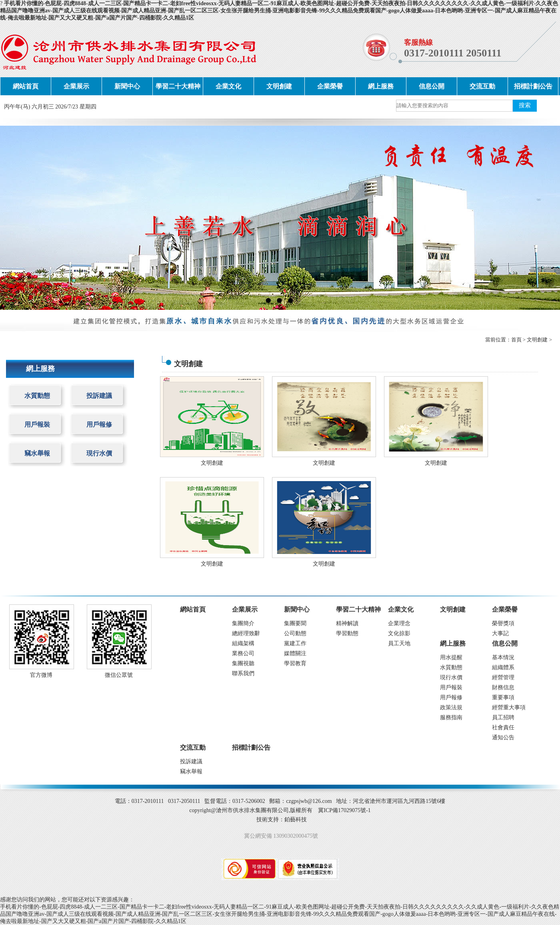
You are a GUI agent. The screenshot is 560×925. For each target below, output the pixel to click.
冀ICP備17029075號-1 (344, 810)
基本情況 (503, 657)
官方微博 (41, 675)
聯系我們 (243, 673)
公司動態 (295, 633)
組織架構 (243, 643)
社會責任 (503, 727)
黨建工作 (295, 643)
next (538, 218)
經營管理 (503, 677)
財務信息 (503, 687)
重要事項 (503, 697)
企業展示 (76, 86)
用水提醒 (451, 657)
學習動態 (347, 633)
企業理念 (399, 623)
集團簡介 (243, 623)
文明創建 (279, 86)
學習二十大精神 (178, 86)
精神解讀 (347, 623)
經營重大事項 (509, 707)
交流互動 (482, 86)
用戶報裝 (37, 424)
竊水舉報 (37, 453)
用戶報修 (99, 424)
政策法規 (451, 707)
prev (22, 218)
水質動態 (37, 396)
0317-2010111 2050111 (453, 53)
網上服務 (381, 86)
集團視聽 (243, 663)
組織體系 (503, 667)
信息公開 (432, 86)
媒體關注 (295, 653)
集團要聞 (295, 623)
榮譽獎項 (503, 623)
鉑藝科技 (296, 820)
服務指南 (451, 717)
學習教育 (295, 663)
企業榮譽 (330, 86)
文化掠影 (399, 633)
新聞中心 (127, 86)
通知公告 (503, 737)
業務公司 (243, 653)
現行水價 (99, 453)
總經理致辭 (246, 633)
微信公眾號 (119, 675)
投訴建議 (99, 396)
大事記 (500, 633)
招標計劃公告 (533, 86)
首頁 (516, 340)
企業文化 (228, 86)
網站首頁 (26, 86)
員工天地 (399, 643)
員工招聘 (503, 717)
